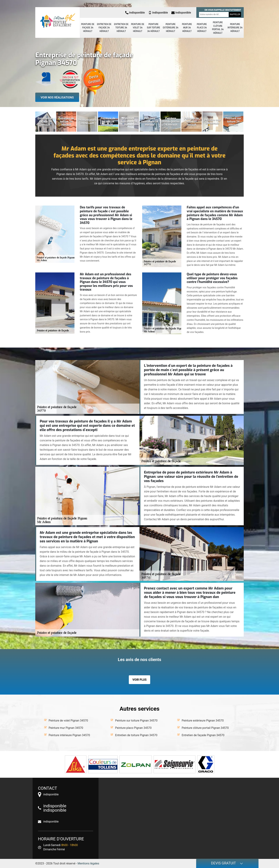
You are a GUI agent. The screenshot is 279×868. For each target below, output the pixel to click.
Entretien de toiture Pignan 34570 (136, 735)
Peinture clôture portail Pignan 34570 (205, 728)
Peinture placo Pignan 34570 (133, 728)
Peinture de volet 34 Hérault (138, 28)
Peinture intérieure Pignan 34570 (69, 735)
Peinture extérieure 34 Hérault (171, 28)
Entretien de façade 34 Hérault (104, 28)
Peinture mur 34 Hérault (187, 28)
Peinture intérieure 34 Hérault (235, 28)
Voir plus (139, 680)
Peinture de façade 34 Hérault (88, 28)
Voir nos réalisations (57, 98)
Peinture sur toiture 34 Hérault (154, 28)
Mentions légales (88, 863)
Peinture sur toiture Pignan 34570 (136, 721)
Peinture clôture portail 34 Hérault (218, 28)
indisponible (135, 13)
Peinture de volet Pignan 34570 (68, 721)
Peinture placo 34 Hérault (202, 28)
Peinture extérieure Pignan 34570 (203, 721)
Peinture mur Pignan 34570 (66, 728)
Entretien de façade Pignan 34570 (203, 735)
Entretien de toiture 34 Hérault (121, 28)
